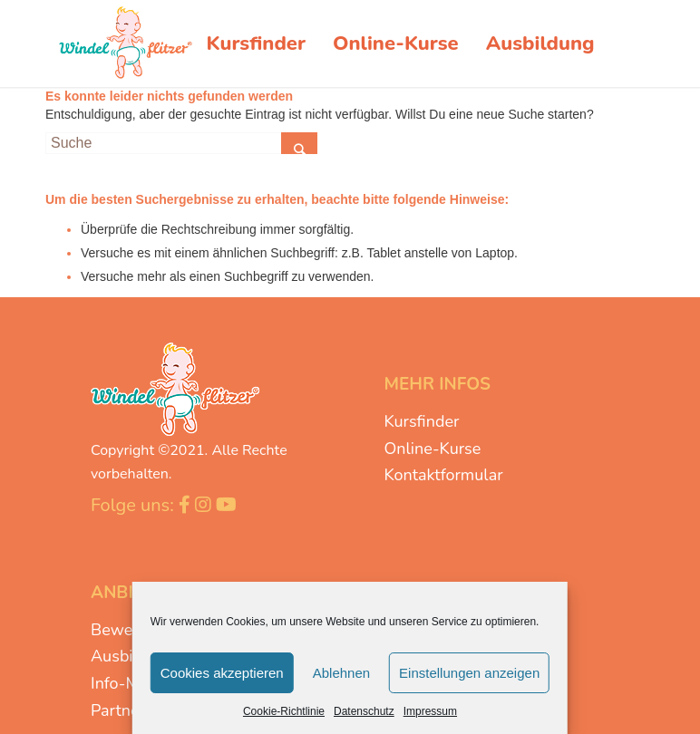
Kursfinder (421, 421)
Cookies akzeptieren (222, 673)
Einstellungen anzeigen (469, 673)
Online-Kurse (432, 449)
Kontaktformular (443, 475)
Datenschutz (364, 711)
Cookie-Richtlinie (284, 711)
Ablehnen (341, 673)
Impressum (430, 711)
